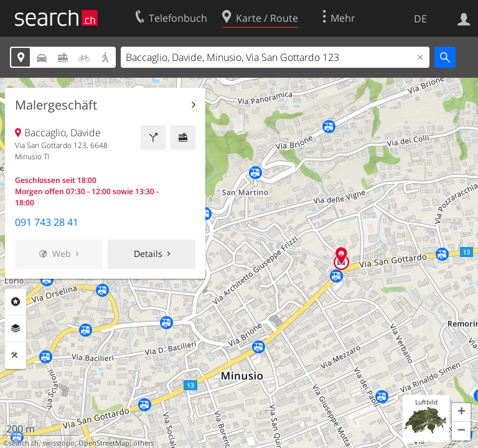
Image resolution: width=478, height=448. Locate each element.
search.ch (24, 443)
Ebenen (16, 329)
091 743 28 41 (47, 222)
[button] (461, 413)
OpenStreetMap (104, 443)
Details (148, 254)
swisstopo (59, 443)
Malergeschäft (56, 105)
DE (420, 19)
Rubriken (16, 302)
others (143, 443)
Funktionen (16, 355)
